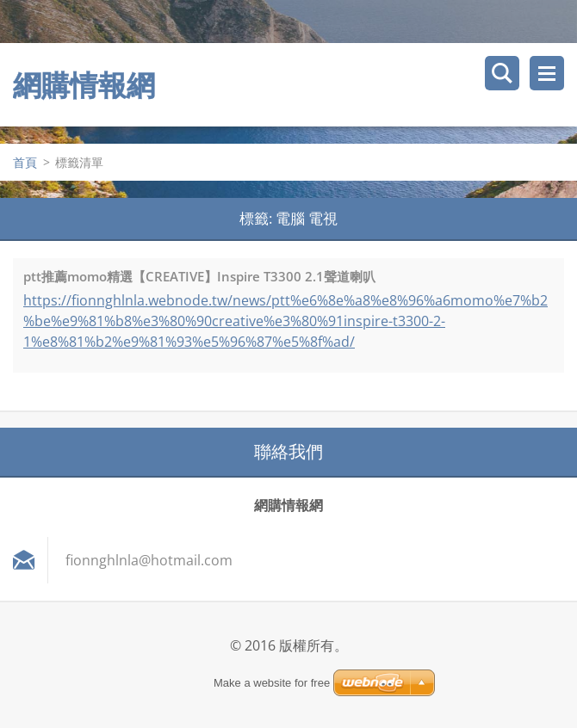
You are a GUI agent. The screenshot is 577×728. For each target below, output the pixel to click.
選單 (547, 73)
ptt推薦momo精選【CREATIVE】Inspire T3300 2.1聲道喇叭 (199, 276)
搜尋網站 (502, 73)
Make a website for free (272, 683)
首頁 (25, 162)
